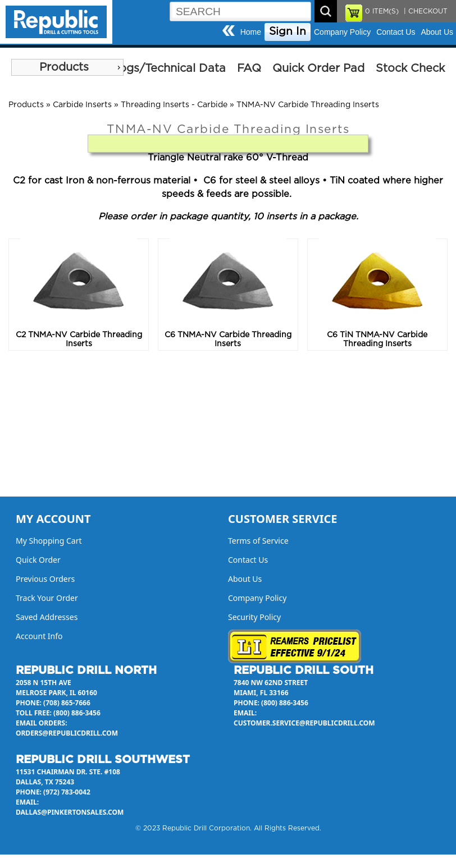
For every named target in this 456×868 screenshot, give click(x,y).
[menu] (67, 67)
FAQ (249, 68)
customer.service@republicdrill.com (304, 723)
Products (64, 67)
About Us (437, 32)
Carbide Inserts (82, 105)
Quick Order (38, 560)
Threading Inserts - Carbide (174, 105)
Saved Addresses (47, 617)
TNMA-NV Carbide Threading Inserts (308, 105)
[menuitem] (67, 67)
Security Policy (254, 617)
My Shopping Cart (49, 541)
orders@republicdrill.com (67, 733)
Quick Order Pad (318, 68)
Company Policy (342, 32)
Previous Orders (45, 579)
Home (251, 32)
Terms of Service (258, 541)
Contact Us (396, 32)
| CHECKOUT (425, 11)
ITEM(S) (382, 11)
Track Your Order (47, 598)
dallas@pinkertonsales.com (70, 812)
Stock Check (410, 68)
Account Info (39, 636)
